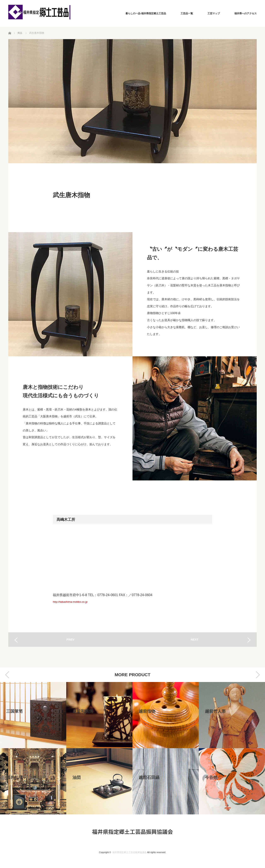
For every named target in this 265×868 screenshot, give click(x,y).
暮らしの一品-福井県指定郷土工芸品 (146, 13)
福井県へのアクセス (246, 13)
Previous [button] (7, 675)
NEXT (195, 640)
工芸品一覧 (187, 13)
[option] (33, 748)
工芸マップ (214, 13)
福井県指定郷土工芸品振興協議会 (132, 831)
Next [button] (258, 675)
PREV (70, 640)
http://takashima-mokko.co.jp (74, 602)
